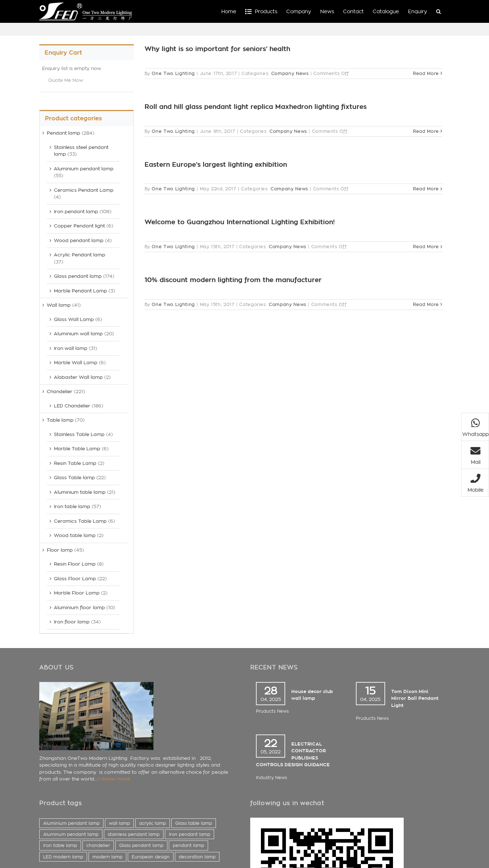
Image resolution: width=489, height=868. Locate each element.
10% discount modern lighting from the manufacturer (233, 280)
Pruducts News (272, 711)
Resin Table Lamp (75, 463)
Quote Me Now (66, 80)
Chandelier (60, 392)
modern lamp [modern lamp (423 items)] (107, 857)
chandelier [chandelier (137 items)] (98, 845)
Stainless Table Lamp (79, 434)
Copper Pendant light (79, 226)
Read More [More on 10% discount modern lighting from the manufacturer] (426, 304)
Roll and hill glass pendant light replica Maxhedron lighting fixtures (256, 107)
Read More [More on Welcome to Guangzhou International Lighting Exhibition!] (426, 247)
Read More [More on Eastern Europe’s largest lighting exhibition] (426, 189)
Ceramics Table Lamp (80, 521)
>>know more (114, 779)
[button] (438, 11)
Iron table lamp (72, 506)
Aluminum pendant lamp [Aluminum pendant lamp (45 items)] (71, 834)
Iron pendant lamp (76, 212)
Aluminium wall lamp (78, 334)
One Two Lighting (173, 73)
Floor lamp (60, 550)
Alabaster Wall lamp (78, 377)
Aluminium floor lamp (79, 608)
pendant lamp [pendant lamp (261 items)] (188, 845)
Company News (290, 73)
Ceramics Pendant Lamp (84, 190)
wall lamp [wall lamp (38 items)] (119, 823)
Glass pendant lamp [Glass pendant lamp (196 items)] (141, 845)
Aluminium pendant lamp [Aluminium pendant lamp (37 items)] (71, 823)
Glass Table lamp (74, 478)
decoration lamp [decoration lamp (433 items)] (197, 857)
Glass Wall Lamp (74, 319)
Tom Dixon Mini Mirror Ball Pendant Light (415, 698)
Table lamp (60, 420)
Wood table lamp (75, 535)
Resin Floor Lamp (75, 564)
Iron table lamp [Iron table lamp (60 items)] (60, 845)
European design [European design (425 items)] (151, 857)
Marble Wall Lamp (76, 363)
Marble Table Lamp (77, 449)
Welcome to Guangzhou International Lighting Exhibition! (240, 222)
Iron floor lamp (72, 622)
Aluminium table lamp (80, 492)
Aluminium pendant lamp (84, 169)
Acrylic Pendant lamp (80, 255)
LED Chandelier (72, 406)
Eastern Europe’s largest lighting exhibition (216, 165)
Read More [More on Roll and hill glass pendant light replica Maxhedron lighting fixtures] (426, 131)
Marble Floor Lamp (77, 593)
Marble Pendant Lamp (80, 291)
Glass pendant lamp (78, 276)
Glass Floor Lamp (75, 579)
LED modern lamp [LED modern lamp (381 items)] (63, 857)
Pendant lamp (64, 133)
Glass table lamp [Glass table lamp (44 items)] (194, 823)
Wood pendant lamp (79, 240)
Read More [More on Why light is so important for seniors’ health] (426, 73)
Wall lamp (59, 305)
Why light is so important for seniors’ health (217, 49)
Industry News (271, 777)
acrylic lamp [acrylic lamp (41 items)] (153, 823)
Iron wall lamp (71, 348)
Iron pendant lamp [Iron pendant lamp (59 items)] (190, 834)
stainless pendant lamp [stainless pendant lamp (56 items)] (134, 834)
